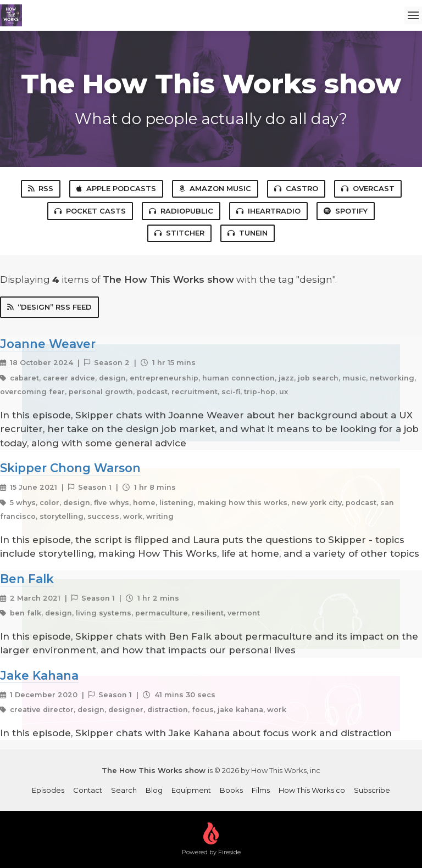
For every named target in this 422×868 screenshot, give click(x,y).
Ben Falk (27, 579)
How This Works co (312, 790)
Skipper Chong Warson (70, 468)
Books (231, 790)
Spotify (346, 211)
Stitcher (179, 233)
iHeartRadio (268, 211)
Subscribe (372, 790)
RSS (41, 188)
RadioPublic (181, 211)
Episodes (48, 790)
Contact (88, 790)
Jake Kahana (39, 675)
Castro (296, 188)
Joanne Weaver (48, 344)
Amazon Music (215, 188)
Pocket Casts (90, 211)
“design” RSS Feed (49, 307)
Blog (154, 790)
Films (261, 790)
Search (124, 790)
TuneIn (248, 233)
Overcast (368, 188)
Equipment (191, 790)
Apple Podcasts (116, 188)
